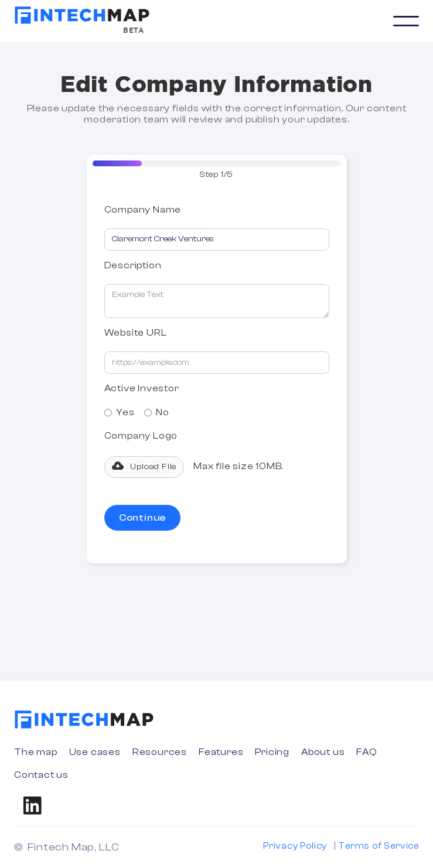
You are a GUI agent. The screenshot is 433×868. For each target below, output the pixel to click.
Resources (160, 752)
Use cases (95, 752)
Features (221, 752)
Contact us (41, 775)
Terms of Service (379, 846)
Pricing (272, 752)
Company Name (143, 210)
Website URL (136, 333)
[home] (82, 15)
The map (36, 752)
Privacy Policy (295, 846)
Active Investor (142, 388)
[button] (406, 21)
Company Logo (141, 436)
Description (133, 265)
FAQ (366, 752)
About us (323, 752)
